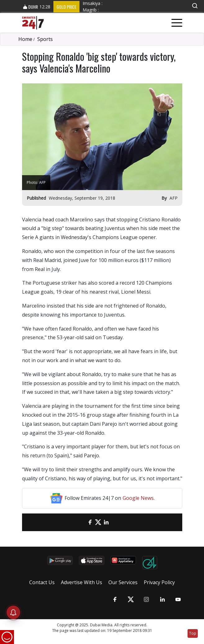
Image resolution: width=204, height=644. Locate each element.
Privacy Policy (159, 582)
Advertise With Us (82, 582)
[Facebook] (90, 522)
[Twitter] (98, 522)
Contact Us (42, 582)
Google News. (139, 498)
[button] (195, 6)
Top (193, 633)
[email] (82, 522)
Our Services (123, 582)
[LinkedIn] (106, 522)
